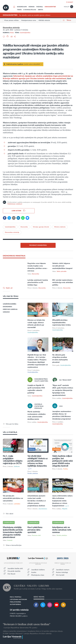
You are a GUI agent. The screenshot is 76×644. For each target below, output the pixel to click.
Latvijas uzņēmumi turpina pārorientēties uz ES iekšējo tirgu (38, 283)
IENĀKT (71, 2)
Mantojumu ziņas (38, 575)
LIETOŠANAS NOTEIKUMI (18, 600)
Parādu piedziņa (33, 473)
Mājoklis (65, 509)
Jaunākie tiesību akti (15, 569)
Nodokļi (10, 540)
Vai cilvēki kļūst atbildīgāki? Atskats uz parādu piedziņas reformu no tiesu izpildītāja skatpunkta (38, 461)
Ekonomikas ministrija (11, 28)
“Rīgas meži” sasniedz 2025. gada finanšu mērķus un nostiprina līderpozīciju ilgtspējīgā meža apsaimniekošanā (63, 390)
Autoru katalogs (62, 572)
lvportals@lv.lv (21, 614)
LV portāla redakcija (19, 610)
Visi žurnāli (60, 575)
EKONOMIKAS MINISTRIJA (14, 256)
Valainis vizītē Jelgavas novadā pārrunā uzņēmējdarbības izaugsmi (62, 266)
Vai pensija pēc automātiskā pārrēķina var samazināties (13, 498)
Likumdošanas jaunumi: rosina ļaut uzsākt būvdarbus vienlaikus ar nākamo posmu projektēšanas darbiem (37, 501)
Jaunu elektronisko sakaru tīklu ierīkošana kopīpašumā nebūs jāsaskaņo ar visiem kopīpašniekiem (62, 501)
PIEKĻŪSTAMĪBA (15, 602)
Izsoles (34, 572)
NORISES (32, 7)
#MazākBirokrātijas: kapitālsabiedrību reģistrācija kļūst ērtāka (62, 323)
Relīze (12, 33)
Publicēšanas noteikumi (15, 204)
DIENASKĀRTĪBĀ (50, 7)
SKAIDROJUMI (22, 7)
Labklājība (17, 504)
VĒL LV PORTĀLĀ (10, 432)
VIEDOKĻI (40, 7)
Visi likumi (11, 574)
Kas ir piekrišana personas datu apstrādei (35, 530)
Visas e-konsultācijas (14, 545)
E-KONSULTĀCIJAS (30, 10)
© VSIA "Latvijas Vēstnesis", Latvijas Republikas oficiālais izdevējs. (27, 634)
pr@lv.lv (25, 616)
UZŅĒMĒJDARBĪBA (10, 304)
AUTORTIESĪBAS (15, 605)
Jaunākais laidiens (38, 570)
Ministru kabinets (60, 227)
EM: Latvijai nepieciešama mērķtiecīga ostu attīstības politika (63, 283)
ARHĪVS (40, 10)
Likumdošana (43, 509)
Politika (66, 469)
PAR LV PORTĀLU (16, 597)
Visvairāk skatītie (14, 571)
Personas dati (36, 535)
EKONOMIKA (7, 307)
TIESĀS (19, 10)
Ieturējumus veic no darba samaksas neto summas (62, 530)
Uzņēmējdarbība (25, 33)
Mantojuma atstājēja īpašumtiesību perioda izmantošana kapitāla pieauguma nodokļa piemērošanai (13, 532)
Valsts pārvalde (62, 271)
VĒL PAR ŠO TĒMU (11, 296)
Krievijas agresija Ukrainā (41, 227)
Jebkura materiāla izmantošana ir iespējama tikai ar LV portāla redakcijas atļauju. (33, 631)
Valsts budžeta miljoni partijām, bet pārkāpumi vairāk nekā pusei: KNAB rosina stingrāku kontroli (62, 461)
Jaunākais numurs (63, 570)
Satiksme (17, 467)
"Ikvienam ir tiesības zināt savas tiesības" (27, 624)
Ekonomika (24, 227)
